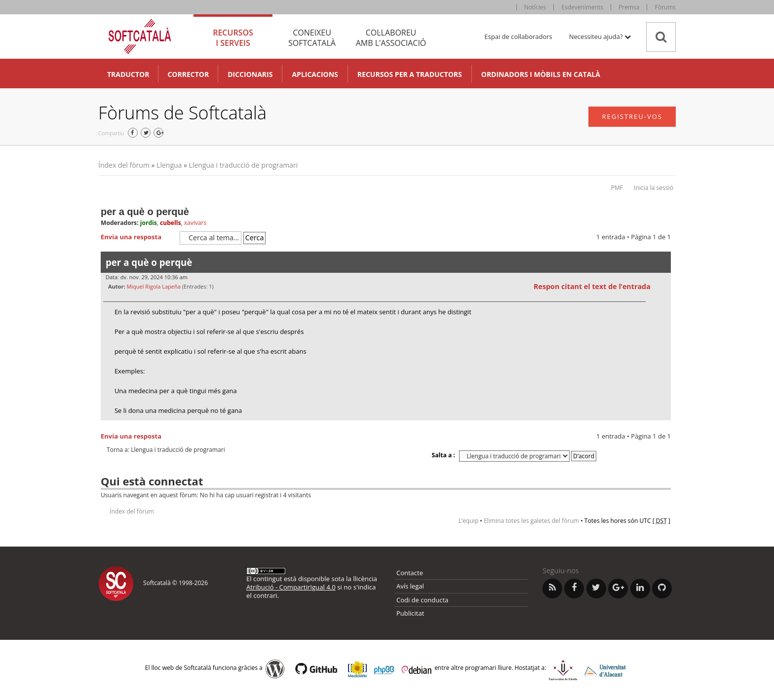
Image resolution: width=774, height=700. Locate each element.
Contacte (410, 573)
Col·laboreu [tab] (391, 38)
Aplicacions (315, 74)
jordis (149, 223)
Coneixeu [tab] (312, 38)
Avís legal (410, 586)
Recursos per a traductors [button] (410, 74)
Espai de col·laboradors (518, 37)
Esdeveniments (582, 7)
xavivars (195, 223)
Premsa (629, 7)
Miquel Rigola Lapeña (153, 286)
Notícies (535, 7)
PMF (617, 188)
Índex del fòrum (124, 165)
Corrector (188, 74)
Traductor (128, 74)
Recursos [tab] (233, 38)
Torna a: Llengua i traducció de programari (166, 450)
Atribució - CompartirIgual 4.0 (291, 587)
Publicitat (410, 613)
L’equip (468, 521)
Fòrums (665, 7)
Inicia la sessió (654, 188)
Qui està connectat (152, 481)
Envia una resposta (138, 237)
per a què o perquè (145, 212)
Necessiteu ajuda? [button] (600, 37)
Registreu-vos (632, 116)
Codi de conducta (422, 600)
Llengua (169, 165)
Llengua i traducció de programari (244, 165)
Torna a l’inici (663, 426)
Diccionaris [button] (250, 74)
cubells (170, 223)
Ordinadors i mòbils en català (541, 74)
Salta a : (444, 455)
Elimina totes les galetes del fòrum (531, 521)
